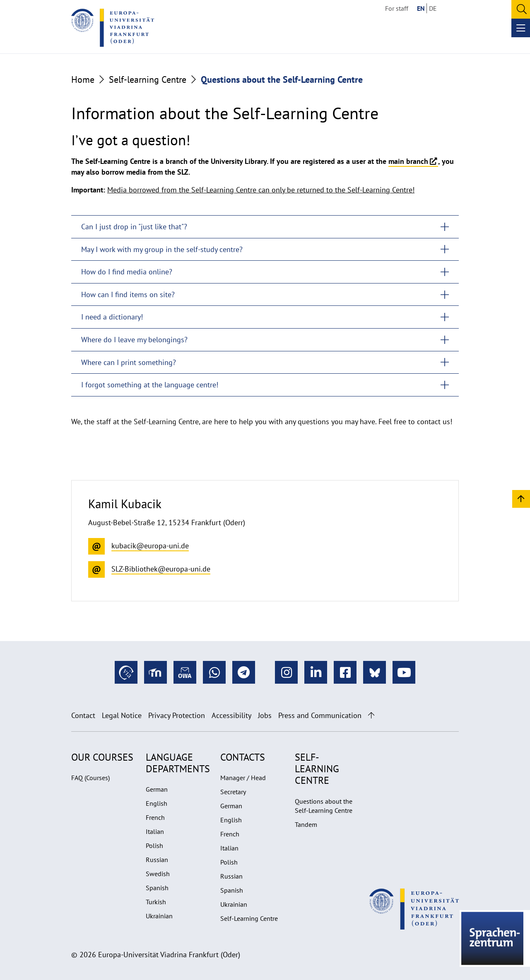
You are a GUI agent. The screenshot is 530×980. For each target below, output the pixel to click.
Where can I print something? (129, 362)
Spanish (157, 888)
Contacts (243, 757)
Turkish (156, 902)
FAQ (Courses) (90, 778)
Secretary (233, 792)
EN (421, 8)
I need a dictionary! (112, 317)
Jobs (265, 715)
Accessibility (231, 715)
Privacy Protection (177, 715)
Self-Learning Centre (249, 918)
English (157, 803)
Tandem (306, 824)
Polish (154, 845)
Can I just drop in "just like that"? (134, 227)
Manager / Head (243, 778)
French (155, 817)
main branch (408, 161)
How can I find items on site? (128, 294)
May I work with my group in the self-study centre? (162, 249)
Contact (83, 715)
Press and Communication (320, 715)
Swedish (158, 874)
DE (433, 8)
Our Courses (102, 757)
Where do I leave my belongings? (134, 340)
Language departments (178, 763)
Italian (155, 831)
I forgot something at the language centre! (150, 385)
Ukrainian (159, 916)
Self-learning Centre (148, 79)
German (157, 789)
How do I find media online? (127, 272)
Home (83, 79)
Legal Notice (122, 715)
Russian (157, 860)
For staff (397, 8)
